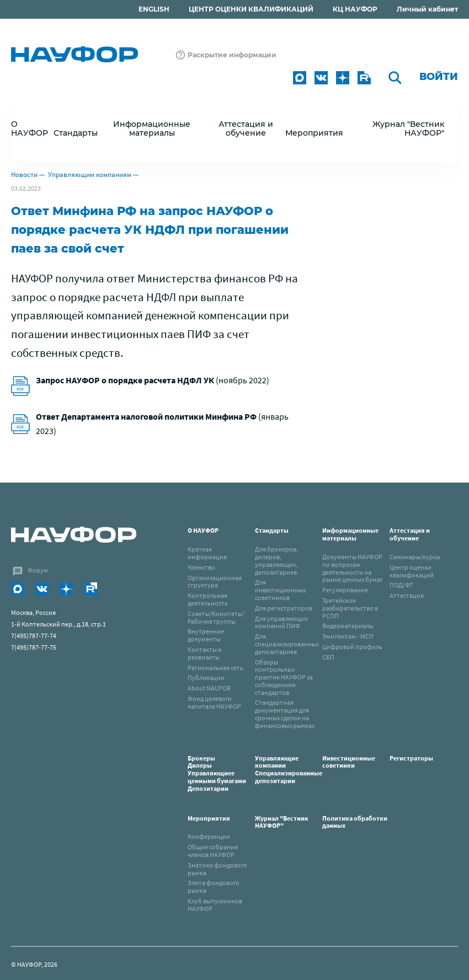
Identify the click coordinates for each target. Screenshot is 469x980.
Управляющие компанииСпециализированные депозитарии (289, 769)
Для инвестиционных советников (280, 590)
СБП (328, 657)
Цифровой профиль (352, 647)
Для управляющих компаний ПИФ (281, 622)
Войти (439, 77)
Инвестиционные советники (349, 762)
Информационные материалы (350, 534)
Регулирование (345, 590)
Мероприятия (209, 818)
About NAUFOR (209, 688)
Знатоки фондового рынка (217, 869)
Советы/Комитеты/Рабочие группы (216, 617)
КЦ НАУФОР (355, 9)
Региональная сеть (215, 668)
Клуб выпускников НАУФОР (215, 905)
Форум (38, 570)
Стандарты (272, 530)
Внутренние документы (206, 635)
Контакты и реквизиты (205, 653)
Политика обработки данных (355, 822)
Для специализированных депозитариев (287, 644)
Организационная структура (215, 582)
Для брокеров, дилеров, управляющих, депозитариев (276, 560)
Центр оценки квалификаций (412, 571)
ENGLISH (154, 9)
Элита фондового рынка (214, 887)
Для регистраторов (284, 608)
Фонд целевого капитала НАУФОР (214, 702)
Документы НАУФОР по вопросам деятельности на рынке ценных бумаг (353, 568)
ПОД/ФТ (401, 585)
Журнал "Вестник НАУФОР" (408, 128)
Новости (24, 175)
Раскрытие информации (232, 55)
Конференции (209, 836)
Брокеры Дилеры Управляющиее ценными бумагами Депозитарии (218, 773)
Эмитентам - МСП (348, 636)
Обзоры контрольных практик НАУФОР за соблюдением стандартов (284, 677)
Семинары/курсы (415, 557)
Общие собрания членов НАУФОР (213, 851)
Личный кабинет (427, 9)
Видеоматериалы (348, 626)
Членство (201, 567)
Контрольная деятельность (208, 599)
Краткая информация (207, 553)
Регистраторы (411, 758)
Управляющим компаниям (90, 175)
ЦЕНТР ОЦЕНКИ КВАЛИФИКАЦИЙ (251, 9)
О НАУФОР (203, 530)
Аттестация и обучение (410, 534)
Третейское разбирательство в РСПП (350, 608)
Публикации (206, 678)
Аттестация (407, 595)
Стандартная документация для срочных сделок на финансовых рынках (285, 714)
